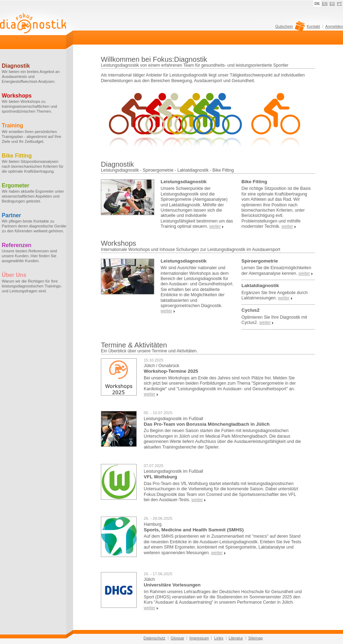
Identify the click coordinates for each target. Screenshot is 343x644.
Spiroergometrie (260, 261)
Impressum (199, 638)
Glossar (178, 638)
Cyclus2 (251, 310)
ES (332, 4)
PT (339, 4)
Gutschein (289, 28)
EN (325, 4)
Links (219, 638)
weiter (150, 394)
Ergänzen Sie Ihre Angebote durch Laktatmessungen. (274, 295)
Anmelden (334, 26)
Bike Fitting (254, 182)
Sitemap (256, 638)
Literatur (236, 638)
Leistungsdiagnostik (184, 182)
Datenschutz (154, 638)
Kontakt (313, 26)
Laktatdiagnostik (260, 286)
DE (317, 4)
